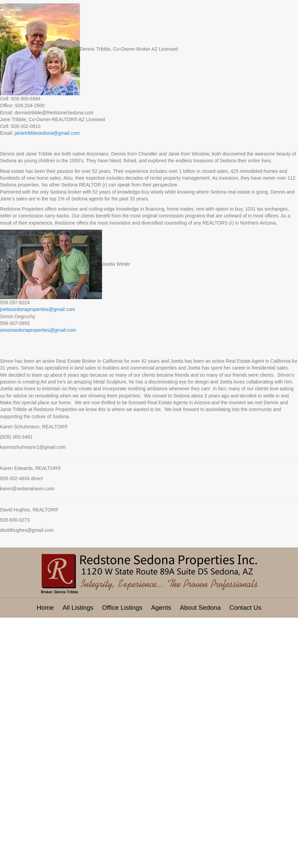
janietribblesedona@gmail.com (47, 133)
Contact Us (245, 608)
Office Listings (122, 608)
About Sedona (200, 608)
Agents (161, 608)
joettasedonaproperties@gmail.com (37, 309)
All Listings (78, 608)
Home (45, 608)
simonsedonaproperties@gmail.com (38, 330)
